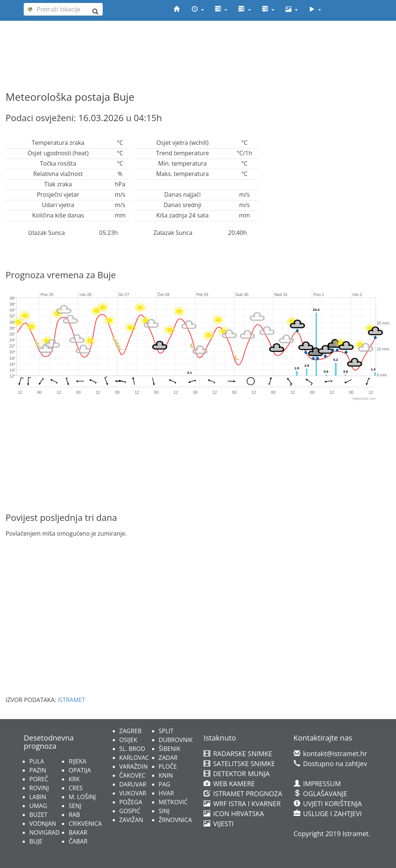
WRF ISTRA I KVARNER (242, 804)
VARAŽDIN (134, 766)
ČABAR (78, 841)
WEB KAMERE (229, 784)
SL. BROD (132, 749)
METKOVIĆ (173, 802)
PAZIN (38, 770)
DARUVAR (133, 784)
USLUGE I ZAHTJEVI (328, 814)
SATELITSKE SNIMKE (239, 764)
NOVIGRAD (44, 832)
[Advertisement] (198, 41)
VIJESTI (219, 824)
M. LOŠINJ (82, 797)
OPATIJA (80, 770)
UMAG (38, 806)
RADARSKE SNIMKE (238, 754)
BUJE (36, 841)
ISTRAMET (72, 700)
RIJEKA (77, 761)
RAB (74, 815)
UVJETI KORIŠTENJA (328, 804)
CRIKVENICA (85, 824)
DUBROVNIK (176, 740)
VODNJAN (43, 824)
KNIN (166, 775)
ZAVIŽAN (131, 820)
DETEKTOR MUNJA (237, 774)
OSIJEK (128, 740)
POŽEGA (131, 802)
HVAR (166, 793)
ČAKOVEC (133, 775)
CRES (76, 788)
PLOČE (168, 766)
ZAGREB (131, 731)
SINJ (164, 811)
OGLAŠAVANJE (321, 794)
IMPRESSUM (317, 784)
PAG (164, 784)
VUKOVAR (133, 793)
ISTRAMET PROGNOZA (243, 794)
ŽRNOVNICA (175, 820)
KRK (74, 779)
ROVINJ (39, 788)
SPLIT (166, 731)
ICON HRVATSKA (234, 814)
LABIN (38, 797)
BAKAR (78, 832)
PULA (37, 761)
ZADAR (168, 758)
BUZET (38, 815)
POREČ (39, 779)
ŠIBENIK (170, 749)
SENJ (75, 806)
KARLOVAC (134, 758)
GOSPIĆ (130, 811)
